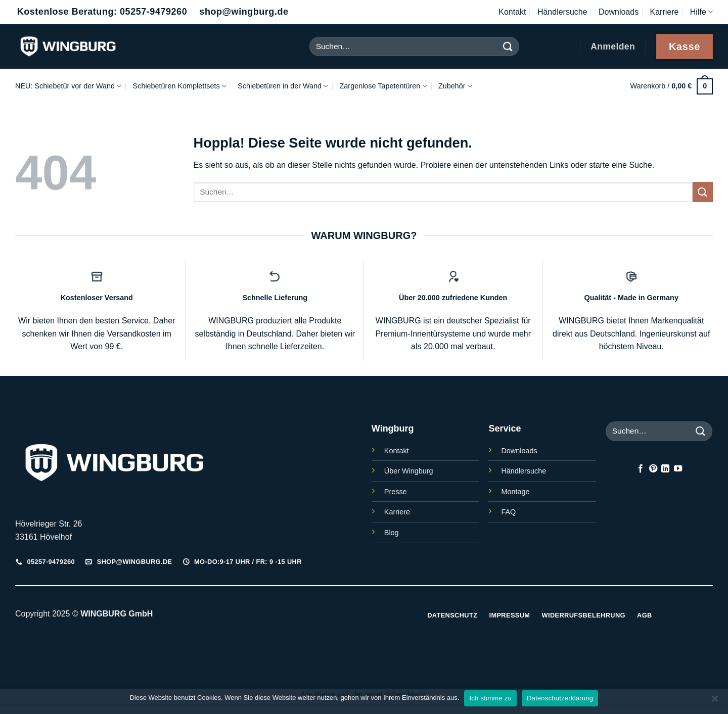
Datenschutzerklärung (560, 698)
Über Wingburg (409, 471)
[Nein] (714, 701)
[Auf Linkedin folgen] (665, 469)
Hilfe (701, 12)
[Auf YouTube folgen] (678, 469)
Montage (515, 492)
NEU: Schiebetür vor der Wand (68, 86)
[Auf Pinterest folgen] (653, 469)
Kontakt (512, 12)
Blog (392, 533)
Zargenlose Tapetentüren (383, 86)
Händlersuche (562, 12)
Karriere (665, 12)
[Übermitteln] (508, 46)
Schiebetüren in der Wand (283, 86)
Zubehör (455, 86)
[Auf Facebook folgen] (641, 469)
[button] (671, 86)
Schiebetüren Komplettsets (180, 86)
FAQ (508, 512)
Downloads (619, 12)
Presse (396, 492)
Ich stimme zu (490, 698)
